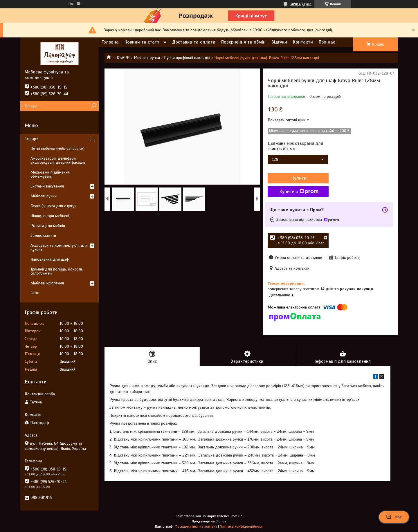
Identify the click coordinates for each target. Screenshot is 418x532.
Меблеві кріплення (47, 283)
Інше (35, 293)
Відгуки (279, 42)
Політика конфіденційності (242, 526)
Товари (32, 139)
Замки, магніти (43, 236)
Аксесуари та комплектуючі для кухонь (59, 247)
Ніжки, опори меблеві (50, 216)
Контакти (303, 42)
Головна (110, 42)
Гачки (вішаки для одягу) (53, 206)
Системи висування (47, 186)
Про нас (327, 42)
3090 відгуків (301, 4)
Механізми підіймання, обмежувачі (51, 174)
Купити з (299, 192)
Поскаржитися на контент (196, 526)
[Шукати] (94, 106)
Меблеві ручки (147, 58)
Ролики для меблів (48, 226)
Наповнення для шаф (50, 259)
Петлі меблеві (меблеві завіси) (57, 148)
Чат (394, 517)
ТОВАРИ (122, 58)
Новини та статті (143, 42)
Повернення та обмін (243, 42)
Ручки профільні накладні (187, 58)
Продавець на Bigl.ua (209, 521)
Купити (299, 178)
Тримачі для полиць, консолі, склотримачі (57, 271)
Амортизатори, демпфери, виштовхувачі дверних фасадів (58, 160)
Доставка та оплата (194, 42)
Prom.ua (236, 516)
